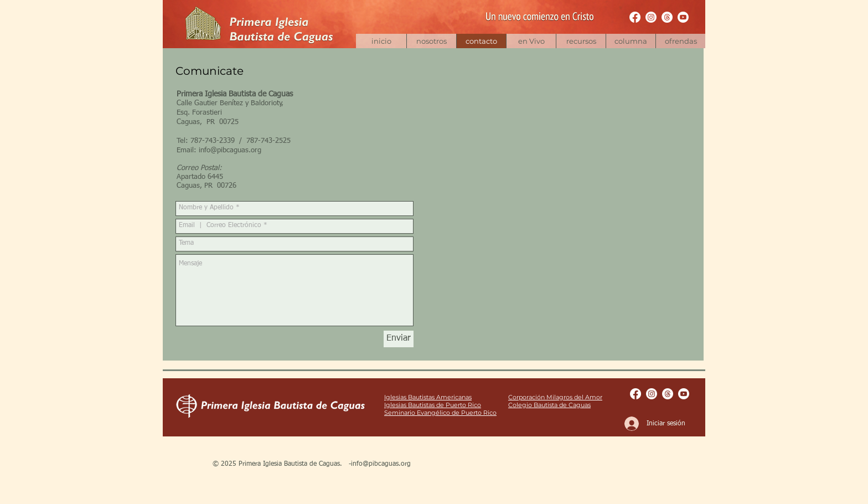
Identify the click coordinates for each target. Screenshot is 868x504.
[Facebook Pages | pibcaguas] (635, 17)
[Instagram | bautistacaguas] (651, 17)
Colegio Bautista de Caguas (549, 405)
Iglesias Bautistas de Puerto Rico (433, 405)
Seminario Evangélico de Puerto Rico (440, 413)
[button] (581, 41)
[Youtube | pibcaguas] (683, 17)
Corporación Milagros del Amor (555, 397)
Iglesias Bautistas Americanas (428, 397)
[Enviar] (399, 339)
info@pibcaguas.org (230, 150)
